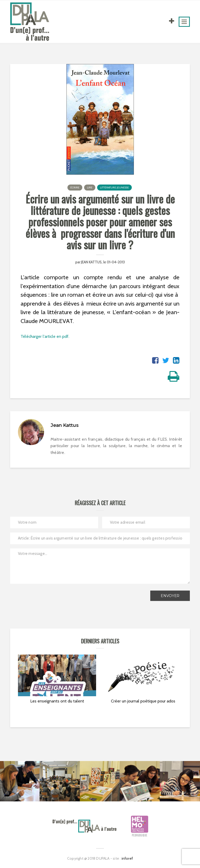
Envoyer (170, 596)
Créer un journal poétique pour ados (143, 701)
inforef (127, 858)
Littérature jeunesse (114, 188)
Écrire (75, 188)
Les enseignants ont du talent (57, 701)
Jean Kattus (91, 262)
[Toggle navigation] (184, 22)
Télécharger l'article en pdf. (45, 336)
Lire (90, 188)
